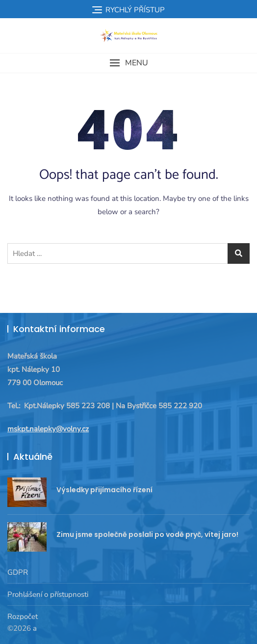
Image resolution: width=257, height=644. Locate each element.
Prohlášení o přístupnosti (48, 594)
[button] (128, 63)
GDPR (18, 572)
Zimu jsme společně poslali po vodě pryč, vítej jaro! (147, 534)
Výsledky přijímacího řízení (104, 490)
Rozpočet (23, 616)
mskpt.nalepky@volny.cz (48, 429)
